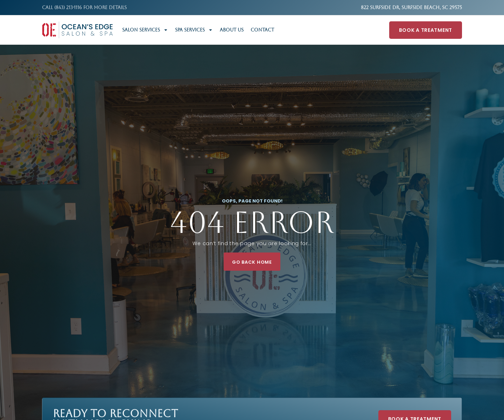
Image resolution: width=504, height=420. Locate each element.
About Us (232, 30)
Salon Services (145, 30)
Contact (262, 30)
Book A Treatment (426, 30)
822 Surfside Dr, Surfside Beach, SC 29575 (411, 8)
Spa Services (194, 30)
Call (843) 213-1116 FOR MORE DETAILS (84, 8)
